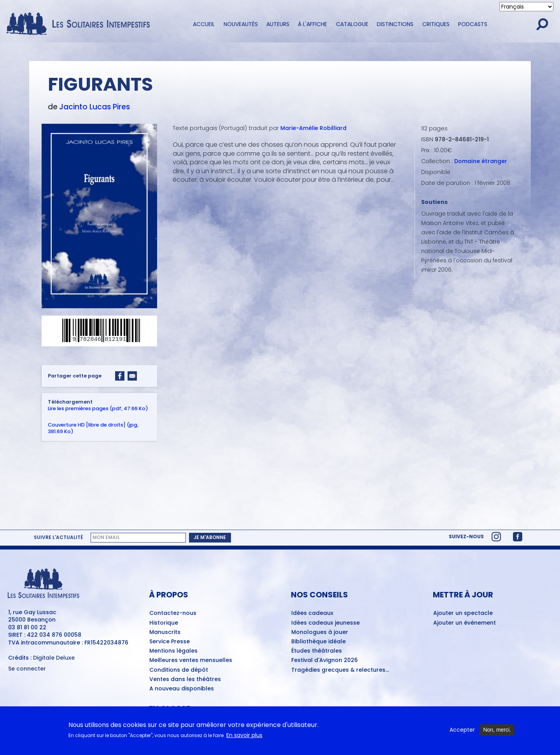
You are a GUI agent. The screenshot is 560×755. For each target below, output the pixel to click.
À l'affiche (312, 24)
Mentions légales (173, 651)
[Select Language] (526, 7)
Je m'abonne (210, 537)
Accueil (204, 24)
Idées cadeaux (312, 613)
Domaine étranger (481, 161)
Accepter (462, 733)
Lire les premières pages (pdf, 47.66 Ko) (98, 408)
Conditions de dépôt (179, 670)
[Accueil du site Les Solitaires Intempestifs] (81, 24)
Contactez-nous (173, 613)
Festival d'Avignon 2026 (325, 660)
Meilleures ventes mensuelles (191, 660)
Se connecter (27, 669)
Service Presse (170, 642)
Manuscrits (165, 632)
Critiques (436, 24)
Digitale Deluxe (54, 658)
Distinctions (395, 24)
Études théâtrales (317, 651)
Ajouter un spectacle (463, 613)
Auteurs (278, 24)
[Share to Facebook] (120, 376)
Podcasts (473, 24)
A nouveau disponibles (182, 689)
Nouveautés (241, 24)
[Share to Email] (132, 376)
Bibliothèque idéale (318, 642)
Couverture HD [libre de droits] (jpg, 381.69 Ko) (93, 428)
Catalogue (352, 24)
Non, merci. (497, 733)
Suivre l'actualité (58, 537)
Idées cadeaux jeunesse (325, 623)
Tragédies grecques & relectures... (340, 670)
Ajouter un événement (465, 623)
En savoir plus (244, 738)
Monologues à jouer (320, 632)
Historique (164, 623)
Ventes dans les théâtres (185, 679)
